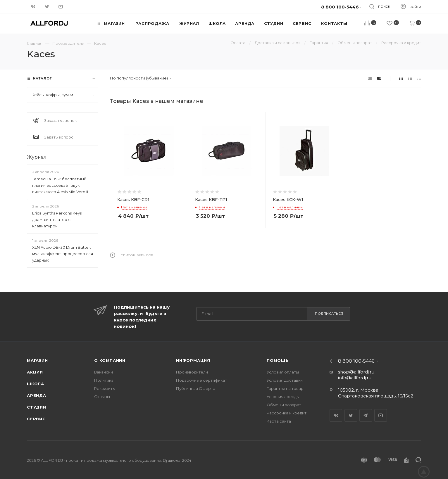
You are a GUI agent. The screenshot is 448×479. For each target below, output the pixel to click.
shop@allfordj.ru (356, 372)
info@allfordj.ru (355, 378)
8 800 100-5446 (356, 361)
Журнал (37, 157)
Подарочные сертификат (201, 380)
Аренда (37, 395)
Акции (35, 372)
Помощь (278, 360)
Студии (37, 407)
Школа (36, 384)
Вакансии (104, 372)
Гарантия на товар (285, 388)
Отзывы (102, 397)
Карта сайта (279, 421)
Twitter (351, 415)
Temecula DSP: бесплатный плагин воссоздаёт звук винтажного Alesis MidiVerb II (60, 185)
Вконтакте (336, 415)
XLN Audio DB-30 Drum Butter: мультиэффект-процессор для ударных (63, 254)
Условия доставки (285, 380)
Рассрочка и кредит (287, 413)
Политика (104, 380)
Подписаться (329, 314)
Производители (192, 372)
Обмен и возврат (284, 405)
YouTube (381, 415)
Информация (193, 360)
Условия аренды (283, 397)
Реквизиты (105, 388)
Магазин (37, 360)
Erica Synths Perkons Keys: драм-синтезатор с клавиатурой (57, 219)
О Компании (110, 360)
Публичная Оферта (196, 388)
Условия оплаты (283, 372)
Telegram (366, 415)
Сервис (36, 419)
